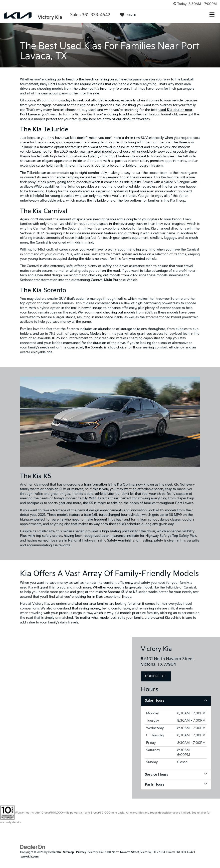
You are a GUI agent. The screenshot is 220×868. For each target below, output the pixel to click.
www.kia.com (30, 857)
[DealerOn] (33, 847)
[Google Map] (66, 718)
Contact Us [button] (156, 676)
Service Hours (176, 774)
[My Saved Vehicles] (128, 15)
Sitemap (68, 852)
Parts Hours (176, 784)
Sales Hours (176, 701)
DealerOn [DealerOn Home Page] (55, 852)
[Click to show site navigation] (212, 15)
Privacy (81, 852)
